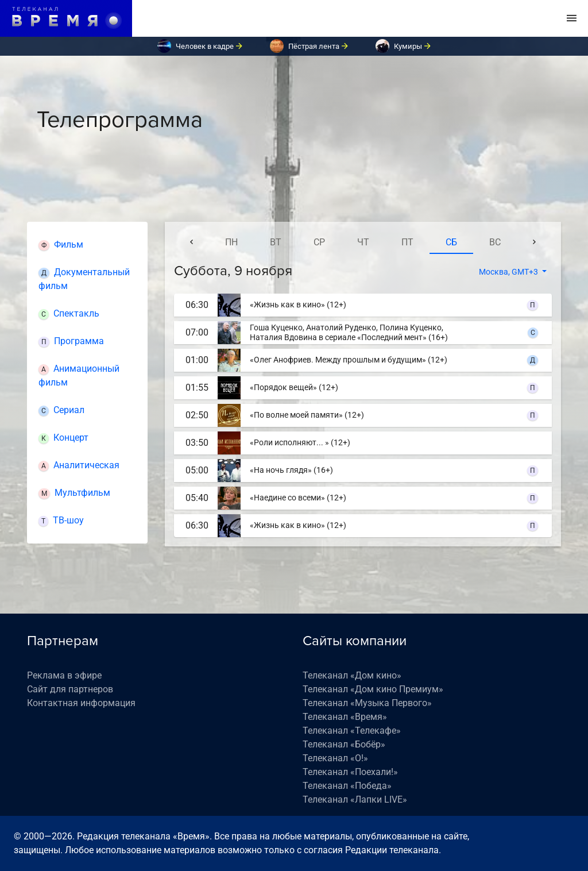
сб (451, 242)
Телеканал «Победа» (347, 786)
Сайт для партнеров (70, 689)
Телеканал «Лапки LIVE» (355, 799)
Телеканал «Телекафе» (352, 731)
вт (276, 242)
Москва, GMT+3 (509, 272)
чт (363, 242)
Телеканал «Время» (345, 717)
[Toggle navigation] (572, 18)
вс (495, 242)
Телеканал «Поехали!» (350, 772)
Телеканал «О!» (335, 758)
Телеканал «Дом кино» (352, 675)
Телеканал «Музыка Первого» (367, 703)
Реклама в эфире (64, 675)
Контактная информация (81, 703)
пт (407, 242)
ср (319, 242)
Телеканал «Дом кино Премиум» (373, 689)
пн (231, 242)
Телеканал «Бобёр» (344, 744)
